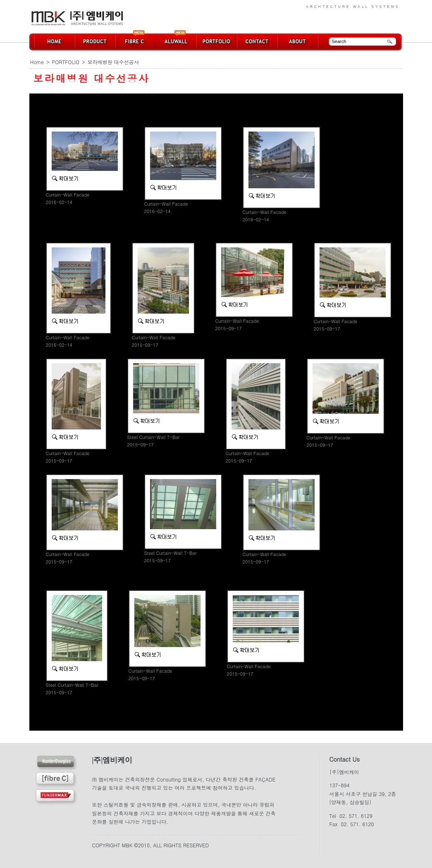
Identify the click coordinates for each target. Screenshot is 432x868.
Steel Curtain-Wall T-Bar (154, 437)
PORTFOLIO (66, 62)
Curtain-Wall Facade (68, 195)
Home (37, 62)
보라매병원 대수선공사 (113, 62)
